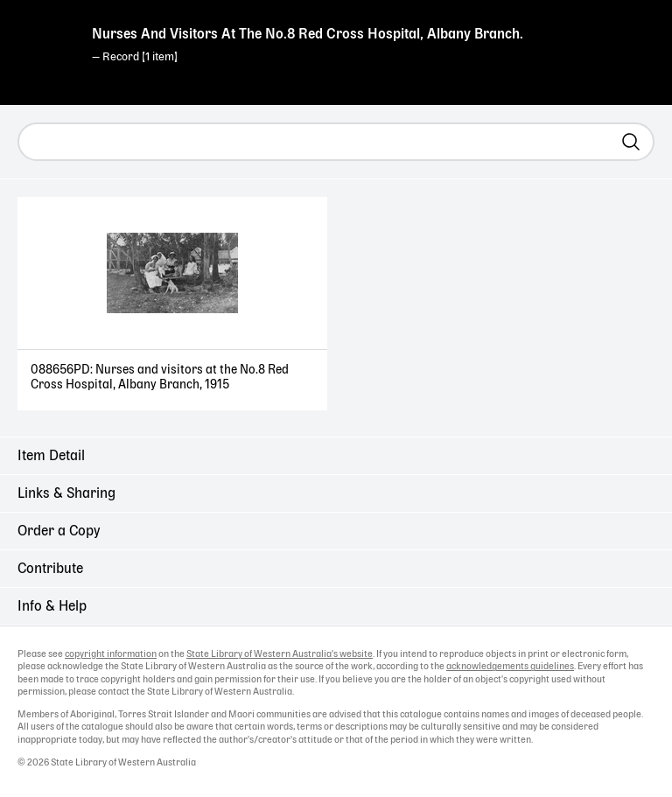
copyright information (111, 654)
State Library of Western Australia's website (280, 654)
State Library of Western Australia (44, 48)
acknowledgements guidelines (510, 667)
